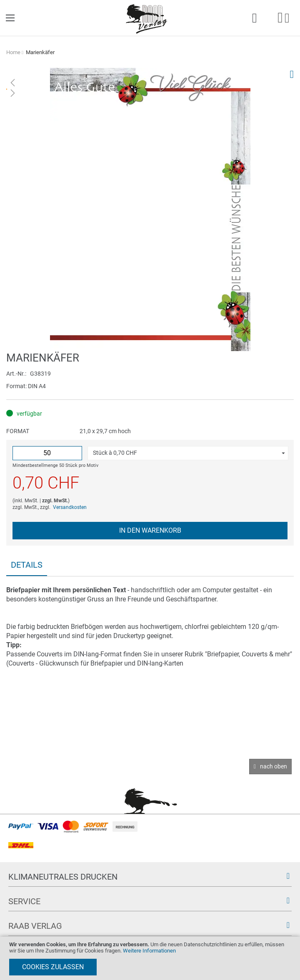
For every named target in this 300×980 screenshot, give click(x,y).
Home (13, 52)
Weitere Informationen (149, 951)
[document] (150, 958)
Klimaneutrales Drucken (63, 877)
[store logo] (147, 18)
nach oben (274, 766)
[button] (188, 453)
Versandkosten (70, 507)
